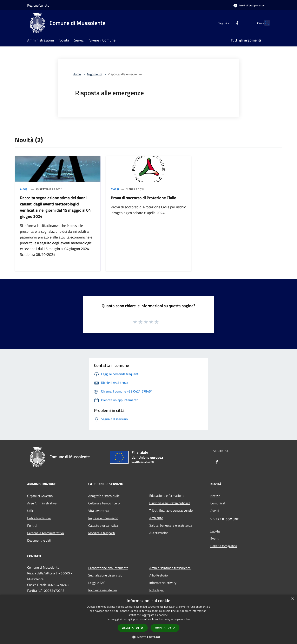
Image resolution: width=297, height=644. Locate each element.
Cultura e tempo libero (104, 503)
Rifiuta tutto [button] (165, 628)
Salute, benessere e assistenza (171, 525)
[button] (148, 637)
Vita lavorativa (98, 511)
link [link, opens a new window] (188, 619)
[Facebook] (228, 23)
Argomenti (94, 74)
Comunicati (218, 503)
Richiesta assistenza (103, 590)
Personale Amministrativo (45, 533)
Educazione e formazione (167, 496)
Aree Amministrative (42, 503)
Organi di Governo (40, 496)
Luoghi (215, 531)
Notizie (215, 496)
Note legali (157, 590)
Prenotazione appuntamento (108, 568)
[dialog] (148, 619)
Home (77, 74)
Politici (32, 525)
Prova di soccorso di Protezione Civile (143, 198)
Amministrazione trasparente (170, 568)
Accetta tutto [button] (133, 628)
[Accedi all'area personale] (249, 5)
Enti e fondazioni (39, 518)
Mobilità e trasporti (102, 533)
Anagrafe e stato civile (104, 496)
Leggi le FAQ (97, 583)
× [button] (292, 599)
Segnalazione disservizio (105, 575)
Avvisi (24, 189)
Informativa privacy (163, 583)
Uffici (31, 511)
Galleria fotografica (224, 546)
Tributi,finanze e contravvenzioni (172, 510)
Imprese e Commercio (103, 518)
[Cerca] (265, 23)
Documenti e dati (39, 540)
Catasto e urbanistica (103, 525)
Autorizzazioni (159, 533)
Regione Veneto (38, 5)
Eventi (215, 538)
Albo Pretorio (159, 575)
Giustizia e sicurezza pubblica (170, 503)
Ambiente (156, 518)
